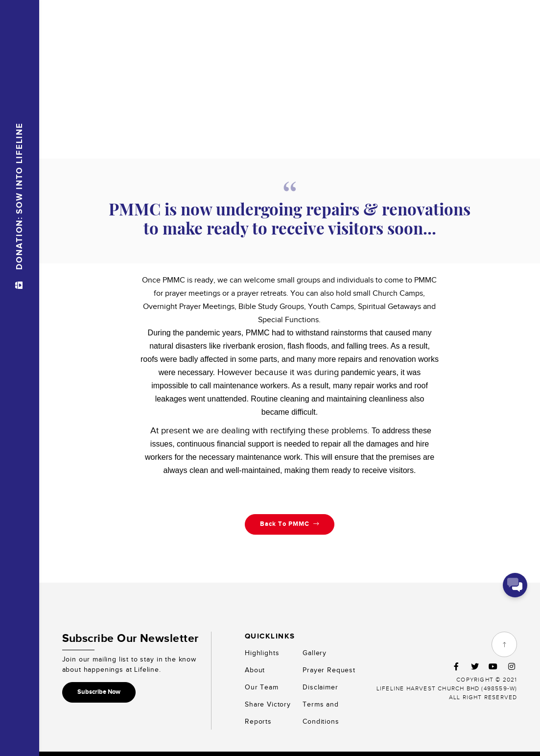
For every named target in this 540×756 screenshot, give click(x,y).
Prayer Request (329, 670)
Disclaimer (320, 687)
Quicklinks (270, 636)
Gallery (315, 652)
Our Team (262, 687)
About (255, 670)
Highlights (262, 652)
